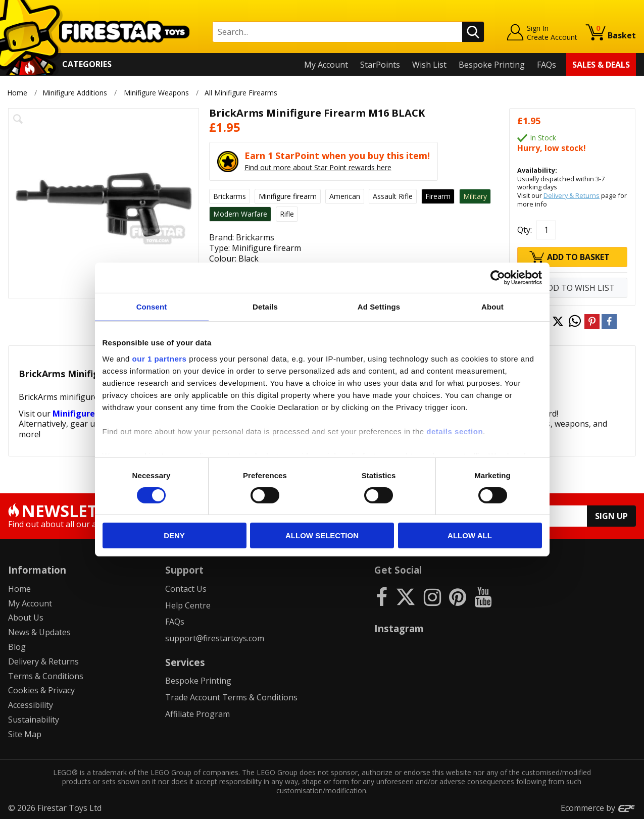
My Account (326, 65)
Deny (174, 535)
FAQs (547, 65)
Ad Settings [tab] (379, 307)
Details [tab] (265, 307)
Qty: (525, 230)
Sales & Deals (601, 65)
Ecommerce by (598, 808)
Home (17, 93)
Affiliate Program (197, 714)
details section (455, 431)
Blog (17, 647)
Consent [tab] (152, 307)
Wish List (429, 65)
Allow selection (322, 535)
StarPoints (380, 65)
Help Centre (188, 605)
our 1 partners (160, 358)
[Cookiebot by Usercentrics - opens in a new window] (498, 278)
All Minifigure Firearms (242, 93)
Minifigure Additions (75, 93)
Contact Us (186, 589)
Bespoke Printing (492, 65)
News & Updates (39, 632)
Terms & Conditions (46, 676)
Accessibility (31, 705)
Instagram (399, 628)
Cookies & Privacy (41, 690)
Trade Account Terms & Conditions (231, 697)
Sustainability (34, 720)
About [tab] (492, 307)
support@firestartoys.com (215, 638)
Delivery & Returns (572, 195)
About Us (26, 618)
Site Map (25, 734)
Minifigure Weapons (156, 93)
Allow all (470, 535)
